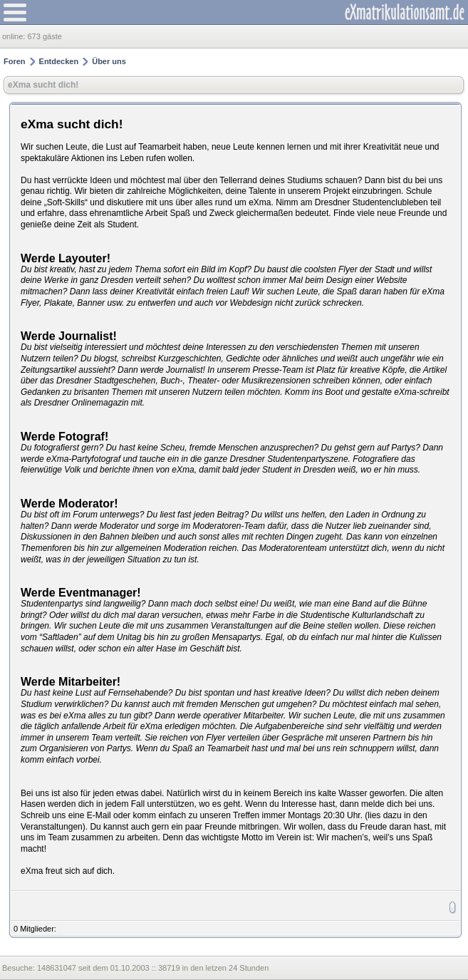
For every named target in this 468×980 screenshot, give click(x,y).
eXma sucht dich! (43, 85)
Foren (15, 61)
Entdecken (59, 61)
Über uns (109, 61)
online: (15, 36)
